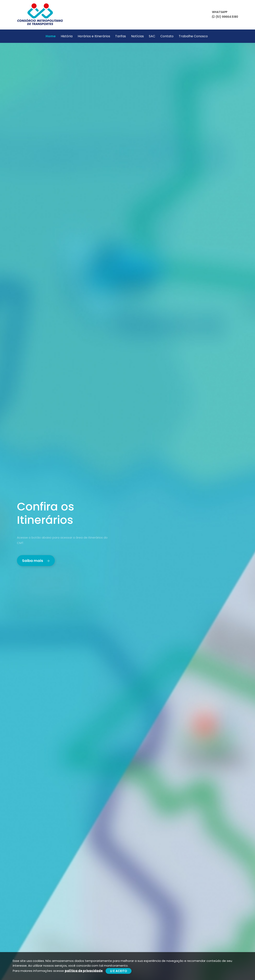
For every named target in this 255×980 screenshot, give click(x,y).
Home (51, 36)
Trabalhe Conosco (193, 36)
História (67, 36)
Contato (167, 36)
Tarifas (121, 36)
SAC (152, 36)
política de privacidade (84, 971)
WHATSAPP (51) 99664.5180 (225, 14)
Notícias (137, 36)
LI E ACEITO (119, 971)
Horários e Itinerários (94, 36)
